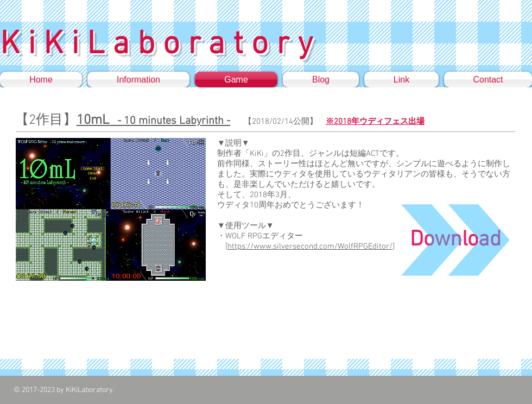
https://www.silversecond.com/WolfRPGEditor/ (310, 247)
